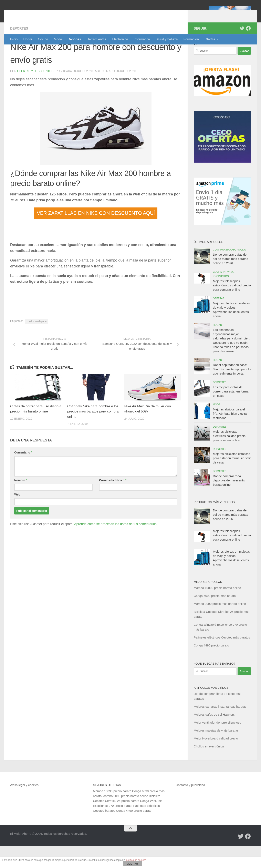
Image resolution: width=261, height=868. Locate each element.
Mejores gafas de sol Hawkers (214, 737)
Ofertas (210, 39)
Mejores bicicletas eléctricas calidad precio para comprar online (229, 458)
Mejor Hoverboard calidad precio (216, 760)
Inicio (14, 39)
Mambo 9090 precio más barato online (220, 626)
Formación (191, 39)
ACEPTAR (132, 864)
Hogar (28, 39)
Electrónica (120, 39)
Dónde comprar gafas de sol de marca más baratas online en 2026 (231, 281)
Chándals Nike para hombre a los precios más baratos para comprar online (93, 434)
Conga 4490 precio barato (211, 667)
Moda (58, 39)
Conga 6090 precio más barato (215, 618)
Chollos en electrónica (209, 768)
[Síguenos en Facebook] (248, 50)
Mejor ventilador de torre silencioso (217, 744)
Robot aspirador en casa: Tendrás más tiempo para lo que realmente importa (232, 391)
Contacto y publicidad (190, 807)
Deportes (74, 39)
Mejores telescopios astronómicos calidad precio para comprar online (232, 307)
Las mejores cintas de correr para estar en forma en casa (231, 413)
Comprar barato (225, 272)
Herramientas (96, 39)
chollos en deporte (37, 343)
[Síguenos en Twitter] (242, 50)
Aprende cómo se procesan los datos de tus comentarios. (116, 546)
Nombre (21, 502)
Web (17, 517)
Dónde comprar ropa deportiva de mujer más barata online (229, 502)
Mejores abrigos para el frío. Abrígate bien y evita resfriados (230, 436)
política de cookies (136, 860)
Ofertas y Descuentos (35, 93)
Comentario (23, 475)
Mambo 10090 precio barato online (217, 610)
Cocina (43, 39)
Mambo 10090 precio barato (112, 813)
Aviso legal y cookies (24, 807)
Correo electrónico (113, 502)
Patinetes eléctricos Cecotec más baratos (222, 659)
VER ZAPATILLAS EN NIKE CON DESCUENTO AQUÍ (96, 235)
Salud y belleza (167, 39)
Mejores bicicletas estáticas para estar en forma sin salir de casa (232, 480)
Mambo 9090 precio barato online (125, 818)
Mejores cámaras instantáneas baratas (220, 729)
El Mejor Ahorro (41, 14)
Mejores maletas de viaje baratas (216, 752)
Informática (142, 39)
